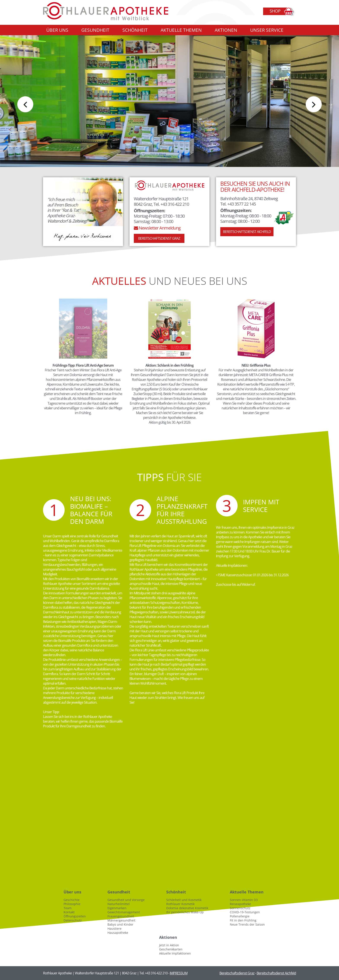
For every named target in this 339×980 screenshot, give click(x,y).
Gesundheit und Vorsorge (126, 900)
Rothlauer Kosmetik (180, 904)
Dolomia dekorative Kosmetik (187, 908)
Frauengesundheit (121, 916)
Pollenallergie (240, 916)
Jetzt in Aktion (169, 945)
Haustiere (114, 929)
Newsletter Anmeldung (157, 228)
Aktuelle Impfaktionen (175, 953)
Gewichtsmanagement (124, 912)
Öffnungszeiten (75, 916)
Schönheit (135, 30)
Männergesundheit (121, 920)
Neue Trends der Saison (247, 924)
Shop (275, 11)
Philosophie (72, 904)
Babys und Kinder (120, 924)
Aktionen (226, 30)
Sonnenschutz (240, 908)
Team (68, 908)
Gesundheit (95, 30)
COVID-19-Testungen (245, 912)
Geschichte (72, 900)
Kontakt (69, 912)
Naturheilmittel (119, 904)
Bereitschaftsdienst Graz (159, 238)
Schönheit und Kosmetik (184, 900)
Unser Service (267, 30)
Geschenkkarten (171, 949)
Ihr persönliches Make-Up (185, 912)
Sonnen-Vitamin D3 (244, 900)
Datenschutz (73, 920)
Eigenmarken (117, 908)
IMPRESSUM (179, 973)
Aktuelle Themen (181, 30)
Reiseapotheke (240, 904)
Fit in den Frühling (243, 920)
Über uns (57, 30)
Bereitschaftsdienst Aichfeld (247, 232)
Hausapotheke (118, 933)
